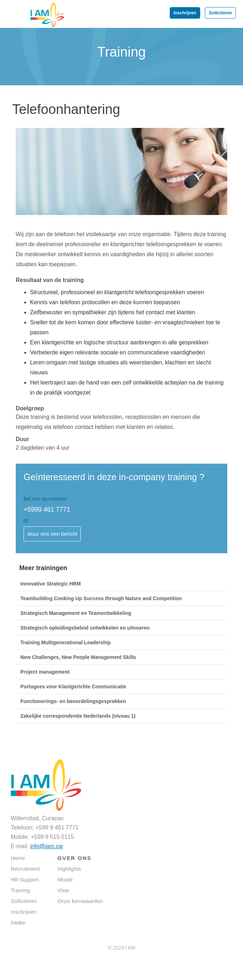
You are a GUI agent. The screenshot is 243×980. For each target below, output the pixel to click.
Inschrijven (185, 13)
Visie (63, 890)
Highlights (69, 869)
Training (20, 890)
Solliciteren (220, 13)
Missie (65, 879)
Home (18, 858)
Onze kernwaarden (80, 901)
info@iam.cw (46, 846)
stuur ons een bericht (52, 534)
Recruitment (25, 869)
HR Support (25, 879)
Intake (18, 922)
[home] (32, 10)
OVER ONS (75, 858)
